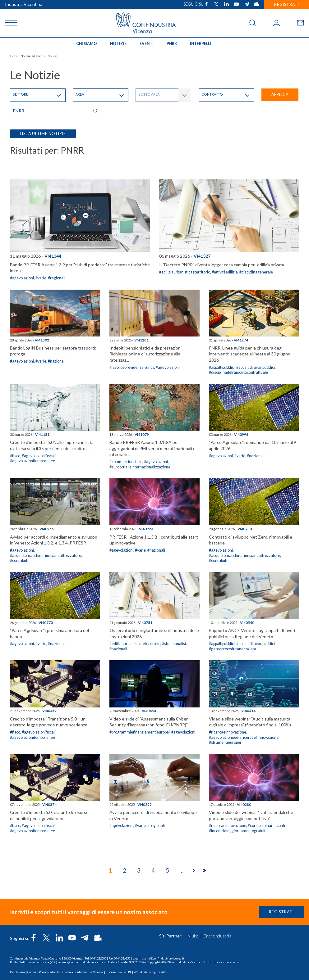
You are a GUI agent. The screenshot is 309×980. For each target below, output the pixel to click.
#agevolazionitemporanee (32, 461)
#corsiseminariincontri (267, 826)
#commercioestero (126, 462)
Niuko (193, 936)
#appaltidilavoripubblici (256, 367)
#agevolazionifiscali (39, 456)
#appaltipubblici (222, 367)
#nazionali (57, 361)
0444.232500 (98, 958)
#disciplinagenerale (256, 272)
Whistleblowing (145, 972)
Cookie (32, 972)
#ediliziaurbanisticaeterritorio (185, 272)
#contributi (19, 560)
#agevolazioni (22, 278)
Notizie (118, 44)
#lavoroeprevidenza (127, 367)
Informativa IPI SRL (119, 972)
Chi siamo (87, 44)
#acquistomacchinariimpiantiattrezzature (46, 555)
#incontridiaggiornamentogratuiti (238, 831)
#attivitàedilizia (225, 272)
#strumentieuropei (225, 742)
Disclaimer (18, 972)
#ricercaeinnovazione (228, 732)
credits (163, 972)
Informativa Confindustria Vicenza (80, 972)
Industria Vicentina (24, 4)
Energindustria (217, 936)
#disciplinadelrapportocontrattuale (238, 372)
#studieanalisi (174, 644)
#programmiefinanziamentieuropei (140, 732)
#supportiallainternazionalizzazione (140, 467)
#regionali (57, 278)
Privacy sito (47, 972)
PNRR (172, 44)
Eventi (147, 44)
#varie (41, 278)
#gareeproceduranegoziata (233, 649)
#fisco (15, 456)
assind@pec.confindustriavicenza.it (82, 962)
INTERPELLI (201, 44)
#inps (150, 367)
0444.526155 (122, 958)
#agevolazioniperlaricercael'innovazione (244, 737)
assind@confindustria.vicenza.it (163, 958)
